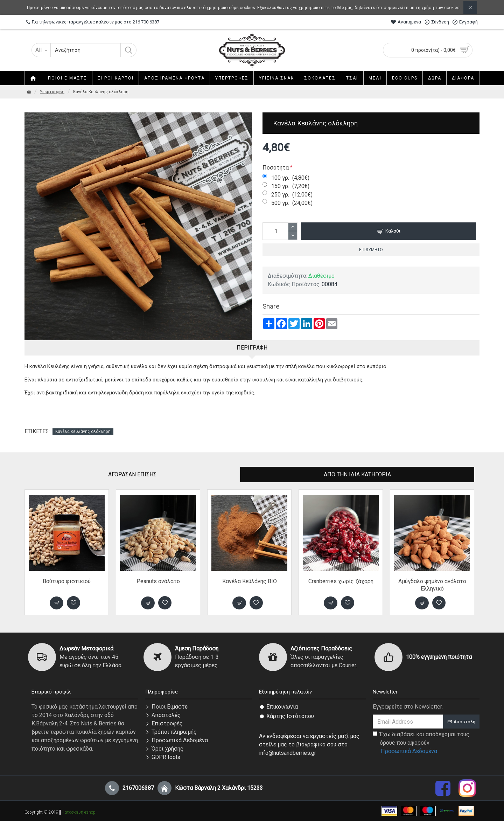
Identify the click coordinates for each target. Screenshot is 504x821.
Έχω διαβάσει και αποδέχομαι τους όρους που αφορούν (421, 743)
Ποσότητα (276, 168)
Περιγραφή (252, 348)
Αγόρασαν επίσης (132, 474)
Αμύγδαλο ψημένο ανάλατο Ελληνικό (432, 585)
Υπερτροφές (52, 92)
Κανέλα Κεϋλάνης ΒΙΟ (250, 581)
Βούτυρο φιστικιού (67, 581)
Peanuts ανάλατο (158, 581)
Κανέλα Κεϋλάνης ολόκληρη (83, 432)
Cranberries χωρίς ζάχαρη (341, 581)
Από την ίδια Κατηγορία (357, 474)
